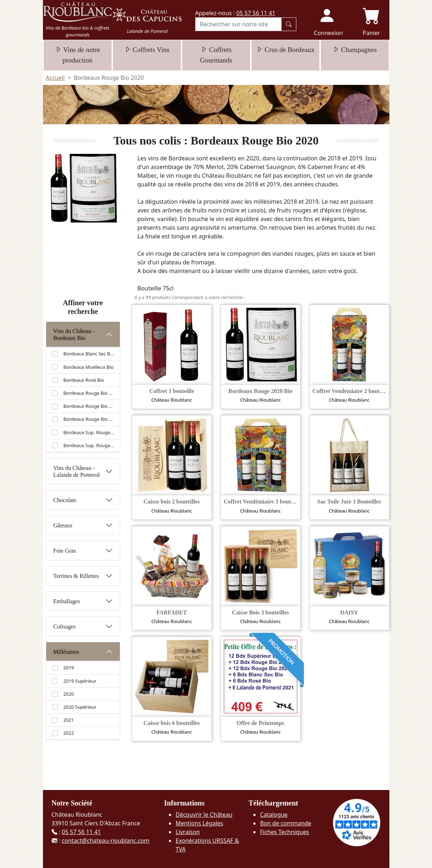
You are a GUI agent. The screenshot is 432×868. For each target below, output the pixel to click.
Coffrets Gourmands (216, 55)
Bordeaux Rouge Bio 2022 (89, 419)
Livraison (187, 832)
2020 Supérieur (80, 707)
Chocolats (65, 500)
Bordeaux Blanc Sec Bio (89, 354)
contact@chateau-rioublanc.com (106, 841)
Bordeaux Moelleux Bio (89, 367)
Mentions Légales (199, 823)
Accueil (55, 78)
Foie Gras (65, 551)
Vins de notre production (78, 55)
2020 (69, 694)
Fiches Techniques (284, 832)
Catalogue (274, 815)
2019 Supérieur (80, 681)
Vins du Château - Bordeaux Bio (74, 334)
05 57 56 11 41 (256, 13)
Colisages (65, 627)
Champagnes (355, 50)
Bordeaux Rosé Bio (84, 380)
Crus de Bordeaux (285, 50)
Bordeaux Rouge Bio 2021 (89, 406)
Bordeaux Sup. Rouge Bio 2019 (89, 432)
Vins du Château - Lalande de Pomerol (77, 471)
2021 (69, 720)
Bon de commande (285, 823)
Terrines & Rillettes (76, 576)
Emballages (67, 601)
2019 (69, 668)
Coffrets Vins (147, 50)
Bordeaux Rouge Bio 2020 (89, 393)
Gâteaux (63, 525)
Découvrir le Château (204, 815)
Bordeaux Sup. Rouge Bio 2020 (89, 445)
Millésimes (66, 652)
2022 (69, 733)
